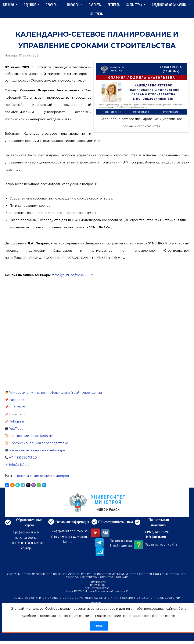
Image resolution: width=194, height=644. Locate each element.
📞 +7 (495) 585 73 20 (21, 457)
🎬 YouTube (14, 429)
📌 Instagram (15, 414)
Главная (10, 5)
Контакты (97, 14)
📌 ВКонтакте (15, 407)
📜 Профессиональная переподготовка (36, 443)
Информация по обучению (69, 531)
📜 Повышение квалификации (30, 436)
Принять (99, 626)
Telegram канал (121, 541)
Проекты (54, 5)
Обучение (32, 5)
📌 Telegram (14, 421)
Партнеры (95, 5)
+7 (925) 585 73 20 (156, 532)
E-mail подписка (121, 545)
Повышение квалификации (26, 543)
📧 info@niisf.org (17, 465)
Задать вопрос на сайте (161, 544)
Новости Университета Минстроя (42, 476)
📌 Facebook (14, 400)
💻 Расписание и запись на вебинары (35, 450)
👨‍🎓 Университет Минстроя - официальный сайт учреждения (53, 393)
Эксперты (114, 5)
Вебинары (26, 548)
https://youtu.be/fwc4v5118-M (72, 275)
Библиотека (136, 5)
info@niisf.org (156, 537)
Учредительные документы (70, 536)
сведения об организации (171, 5)
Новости (75, 5)
